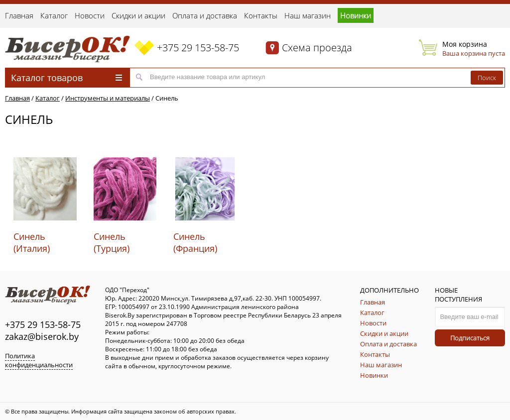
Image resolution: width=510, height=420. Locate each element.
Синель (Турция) (112, 242)
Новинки (356, 15)
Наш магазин (308, 15)
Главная (19, 15)
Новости (90, 15)
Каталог (54, 15)
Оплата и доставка (205, 15)
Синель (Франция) (195, 242)
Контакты (261, 15)
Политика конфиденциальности (39, 360)
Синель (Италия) (32, 242)
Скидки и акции (138, 15)
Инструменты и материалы (108, 98)
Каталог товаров (66, 78)
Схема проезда (317, 48)
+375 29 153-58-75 (198, 48)
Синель (167, 98)
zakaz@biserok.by (42, 336)
